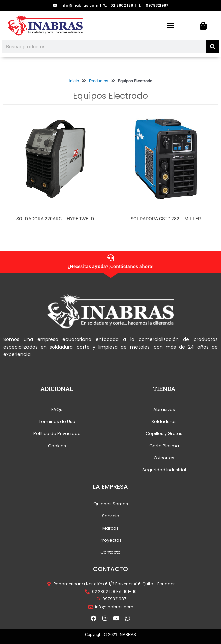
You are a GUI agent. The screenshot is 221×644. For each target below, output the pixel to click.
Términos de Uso (57, 422)
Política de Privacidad (57, 434)
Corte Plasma (164, 446)
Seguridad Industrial (164, 470)
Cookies (57, 446)
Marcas (110, 528)
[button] (170, 25)
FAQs (57, 410)
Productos (99, 81)
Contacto (110, 552)
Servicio (111, 516)
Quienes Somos (111, 504)
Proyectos (111, 540)
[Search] (213, 47)
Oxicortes (164, 458)
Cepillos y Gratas (164, 434)
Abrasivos (164, 410)
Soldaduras (164, 422)
